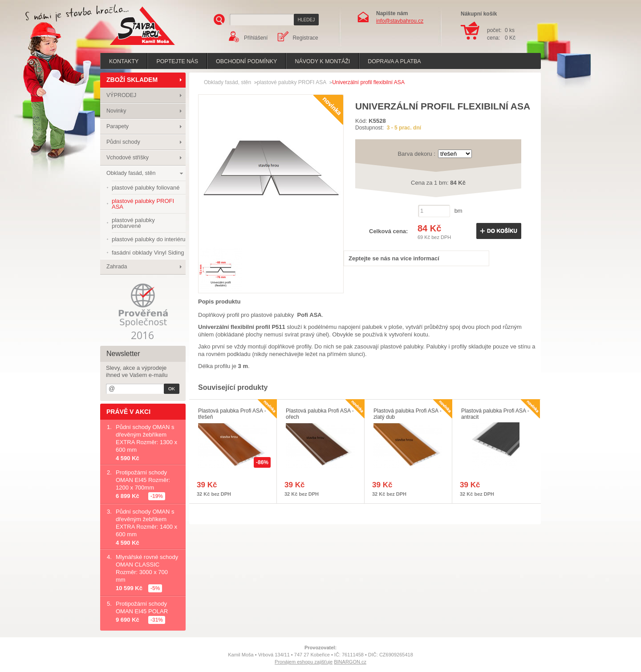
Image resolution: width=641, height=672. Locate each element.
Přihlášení (256, 38)
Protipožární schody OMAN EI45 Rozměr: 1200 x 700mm (143, 480)
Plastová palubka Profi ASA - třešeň (232, 414)
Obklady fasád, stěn (131, 173)
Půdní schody (123, 142)
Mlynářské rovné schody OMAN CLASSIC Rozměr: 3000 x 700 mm (147, 568)
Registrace (305, 38)
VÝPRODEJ (121, 95)
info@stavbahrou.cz (400, 21)
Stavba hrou (129, 46)
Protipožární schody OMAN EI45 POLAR (142, 607)
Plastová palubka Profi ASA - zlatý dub (408, 414)
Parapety (118, 126)
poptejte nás (177, 61)
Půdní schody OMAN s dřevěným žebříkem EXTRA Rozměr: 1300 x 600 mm (146, 438)
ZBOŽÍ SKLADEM (132, 80)
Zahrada (117, 267)
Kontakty (124, 61)
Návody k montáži (322, 61)
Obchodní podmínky (246, 61)
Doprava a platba (394, 61)
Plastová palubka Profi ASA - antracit (495, 414)
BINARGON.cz (350, 662)
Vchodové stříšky (128, 158)
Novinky (116, 111)
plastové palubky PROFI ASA (292, 82)
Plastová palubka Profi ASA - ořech (320, 414)
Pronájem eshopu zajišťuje (304, 662)
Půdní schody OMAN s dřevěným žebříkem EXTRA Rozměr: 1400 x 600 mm (146, 523)
